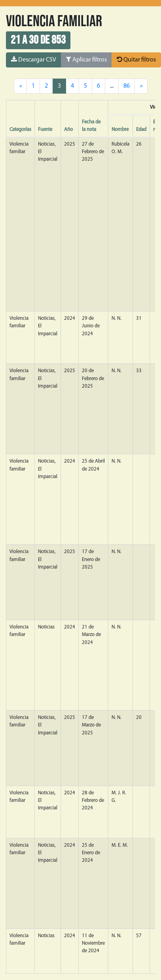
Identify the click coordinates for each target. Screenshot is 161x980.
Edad (141, 130)
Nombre (120, 130)
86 (127, 86)
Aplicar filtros (86, 60)
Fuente (45, 130)
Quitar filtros (136, 60)
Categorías (20, 130)
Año (68, 130)
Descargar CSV (34, 60)
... (112, 86)
